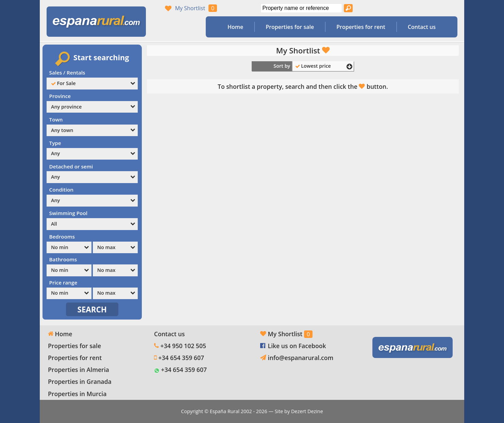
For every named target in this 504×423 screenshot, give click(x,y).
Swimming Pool (68, 213)
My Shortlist (190, 8)
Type (55, 143)
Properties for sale (290, 27)
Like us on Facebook (297, 346)
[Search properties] (348, 8)
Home (235, 27)
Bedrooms (62, 237)
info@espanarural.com (301, 358)
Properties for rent (361, 27)
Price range (63, 282)
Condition (61, 190)
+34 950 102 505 (183, 346)
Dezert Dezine (307, 411)
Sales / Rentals (67, 72)
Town (56, 119)
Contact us (422, 27)
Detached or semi (71, 166)
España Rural (225, 411)
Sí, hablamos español (414, 8)
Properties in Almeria (79, 370)
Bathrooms (63, 259)
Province (60, 96)
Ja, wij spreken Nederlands (440, 8)
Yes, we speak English (401, 8)
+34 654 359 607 (181, 358)
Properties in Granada (80, 381)
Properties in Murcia (77, 394)
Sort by (282, 66)
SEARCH (92, 310)
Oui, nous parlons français (427, 8)
